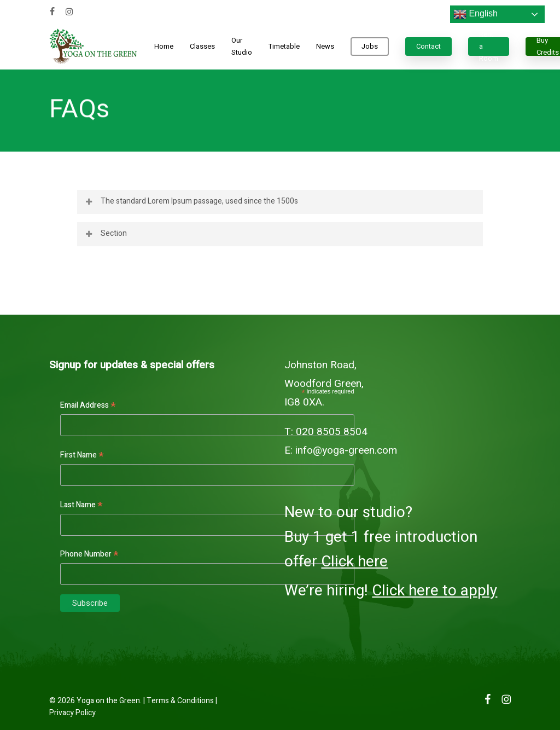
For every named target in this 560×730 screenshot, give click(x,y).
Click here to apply (434, 591)
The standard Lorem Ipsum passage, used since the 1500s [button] (191, 201)
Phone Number (89, 554)
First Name (82, 455)
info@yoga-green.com (346, 450)
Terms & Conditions (180, 701)
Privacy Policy (72, 713)
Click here (354, 562)
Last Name (81, 505)
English (476, 14)
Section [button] (106, 233)
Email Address (88, 405)
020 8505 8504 (332, 432)
